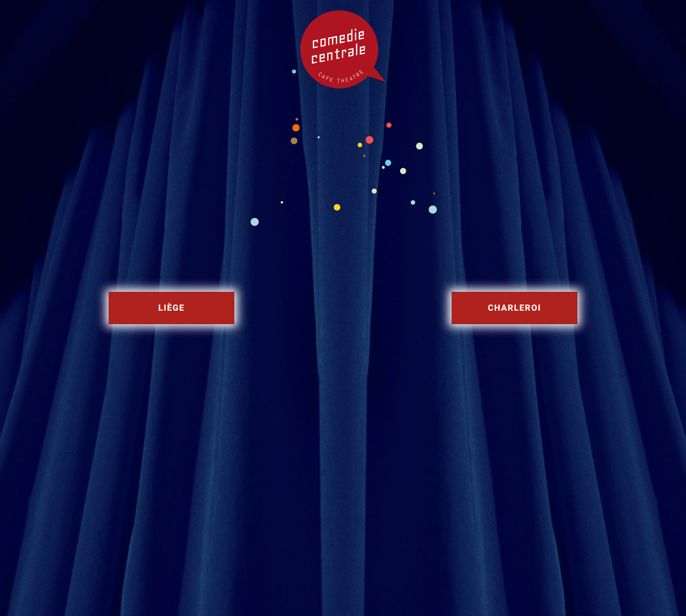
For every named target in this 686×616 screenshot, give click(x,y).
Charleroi (515, 308)
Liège (172, 308)
